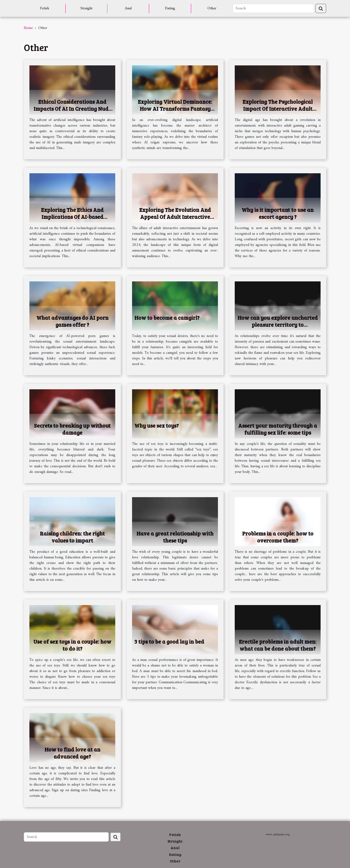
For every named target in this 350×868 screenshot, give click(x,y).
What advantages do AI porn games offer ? (72, 321)
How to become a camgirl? (167, 317)
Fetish (45, 8)
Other (212, 8)
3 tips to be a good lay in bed (169, 641)
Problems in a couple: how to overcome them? (278, 537)
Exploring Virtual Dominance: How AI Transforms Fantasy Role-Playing (175, 108)
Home (28, 28)
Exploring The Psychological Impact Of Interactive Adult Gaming (278, 108)
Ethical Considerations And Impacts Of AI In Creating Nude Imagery (72, 108)
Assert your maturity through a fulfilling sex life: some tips (278, 429)
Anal (128, 8)
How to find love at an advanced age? (72, 753)
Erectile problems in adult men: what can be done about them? (278, 645)
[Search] (273, 8)
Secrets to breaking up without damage (72, 429)
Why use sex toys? (157, 425)
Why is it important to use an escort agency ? (278, 213)
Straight (86, 8)
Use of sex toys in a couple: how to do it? (72, 645)
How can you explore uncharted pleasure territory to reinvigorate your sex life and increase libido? (278, 328)
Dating (170, 8)
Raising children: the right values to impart (72, 537)
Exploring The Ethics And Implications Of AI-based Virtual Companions (72, 217)
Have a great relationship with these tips (175, 537)
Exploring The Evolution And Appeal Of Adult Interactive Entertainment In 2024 (175, 217)
